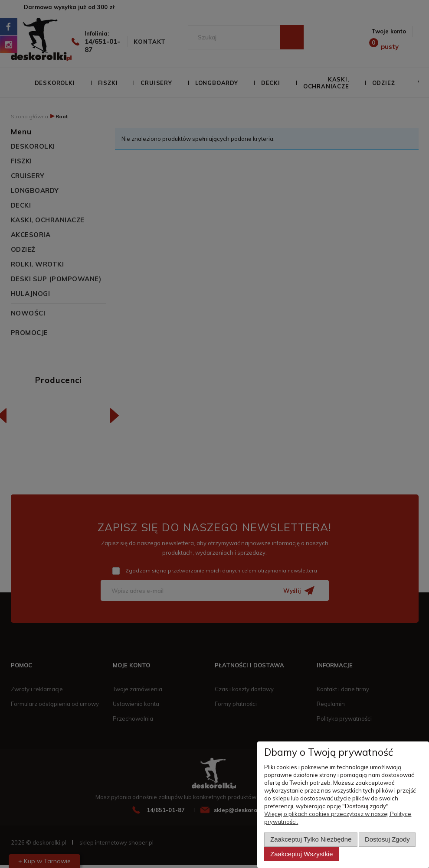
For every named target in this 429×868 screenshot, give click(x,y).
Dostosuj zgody (387, 840)
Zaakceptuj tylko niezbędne (311, 840)
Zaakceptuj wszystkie (301, 854)
